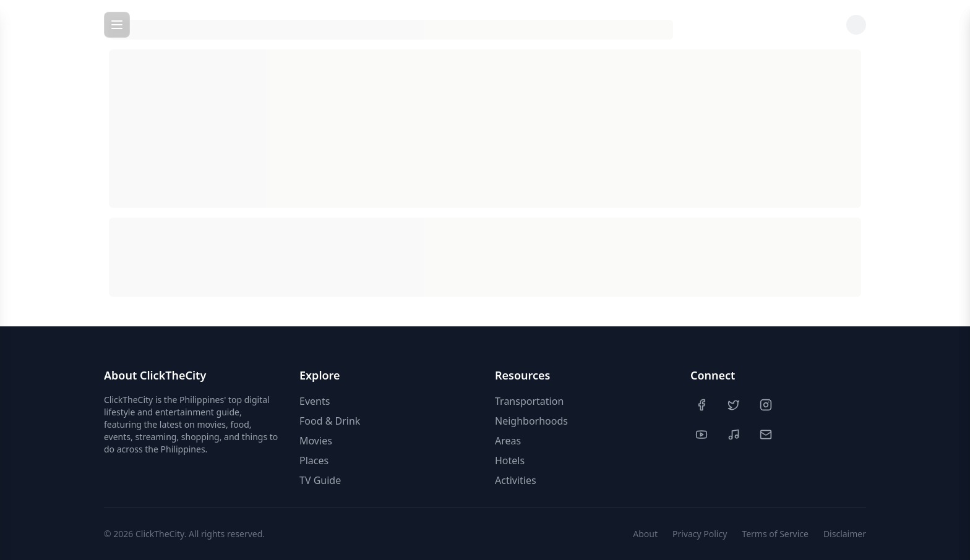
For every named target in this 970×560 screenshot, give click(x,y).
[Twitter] (735, 405)
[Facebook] (703, 405)
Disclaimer (845, 534)
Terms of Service (775, 534)
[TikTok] (735, 435)
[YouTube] (703, 435)
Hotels (510, 460)
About (645, 534)
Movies (316, 441)
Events (315, 401)
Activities (516, 480)
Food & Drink (330, 421)
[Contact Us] (767, 435)
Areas (508, 441)
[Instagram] (767, 405)
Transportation (529, 401)
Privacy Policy (700, 534)
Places (314, 460)
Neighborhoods (531, 421)
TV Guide (320, 480)
